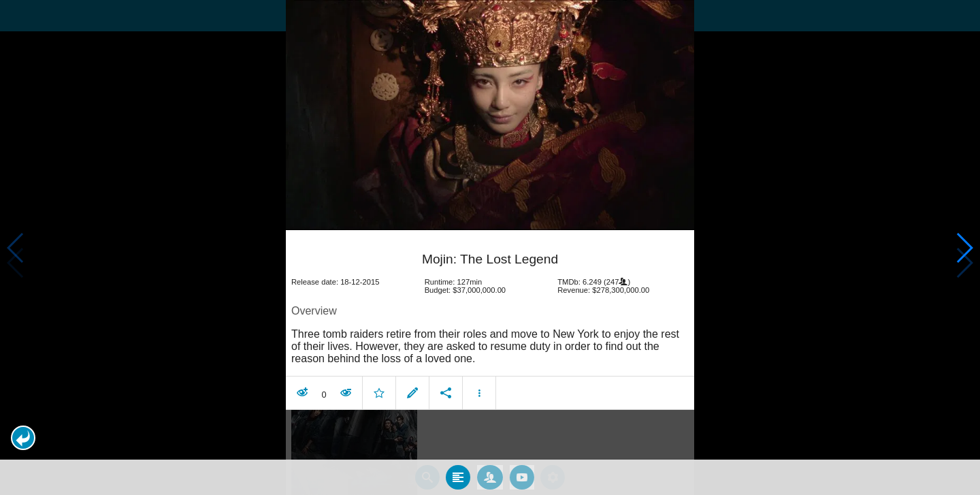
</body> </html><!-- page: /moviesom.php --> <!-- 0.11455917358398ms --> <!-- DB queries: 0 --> (490, 247)
